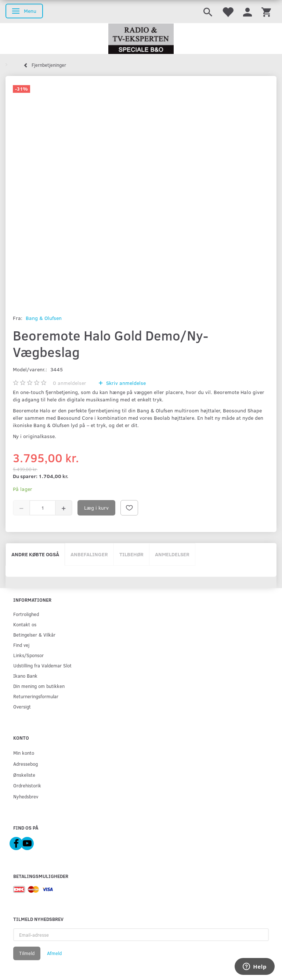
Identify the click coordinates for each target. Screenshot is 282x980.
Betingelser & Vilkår (34, 635)
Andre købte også (35, 554)
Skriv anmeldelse (125, 383)
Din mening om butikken (39, 686)
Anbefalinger (89, 554)
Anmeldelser (172, 554)
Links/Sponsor (28, 655)
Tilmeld (27, 953)
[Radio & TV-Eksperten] (141, 39)
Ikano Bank (25, 676)
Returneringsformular (36, 696)
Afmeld (54, 953)
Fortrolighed (26, 614)
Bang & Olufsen (44, 318)
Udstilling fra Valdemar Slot (42, 665)
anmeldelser (70, 383)
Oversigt (22, 706)
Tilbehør (131, 554)
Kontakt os (25, 624)
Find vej (21, 645)
